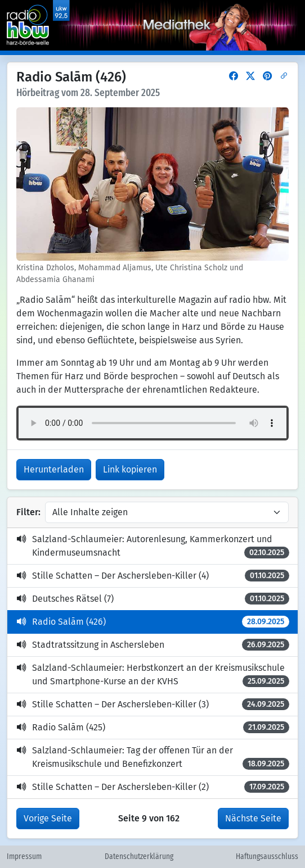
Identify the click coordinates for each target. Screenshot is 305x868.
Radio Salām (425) (153, 727)
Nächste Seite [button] (253, 818)
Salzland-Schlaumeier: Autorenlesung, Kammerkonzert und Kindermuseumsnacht (153, 546)
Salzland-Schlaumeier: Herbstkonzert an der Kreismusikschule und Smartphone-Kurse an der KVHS (153, 675)
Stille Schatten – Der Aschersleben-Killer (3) (153, 704)
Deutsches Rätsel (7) (153, 599)
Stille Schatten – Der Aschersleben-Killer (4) (153, 576)
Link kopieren (130, 469)
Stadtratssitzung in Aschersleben (153, 645)
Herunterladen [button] (54, 469)
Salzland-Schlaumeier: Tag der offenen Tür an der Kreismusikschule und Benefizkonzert (153, 757)
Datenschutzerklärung (139, 857)
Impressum (24, 857)
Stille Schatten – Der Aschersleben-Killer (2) (153, 787)
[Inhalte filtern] (167, 512)
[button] (234, 76)
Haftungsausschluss (267, 857)
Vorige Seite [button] (48, 818)
